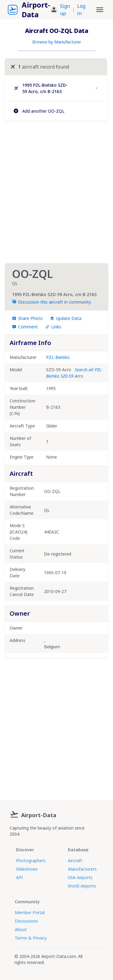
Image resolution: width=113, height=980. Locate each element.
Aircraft (75, 861)
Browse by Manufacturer (57, 42)
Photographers (31, 861)
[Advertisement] (56, 192)
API (19, 877)
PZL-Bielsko (58, 357)
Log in (81, 10)
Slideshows (27, 869)
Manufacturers (82, 869)
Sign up (65, 10)
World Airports (82, 886)
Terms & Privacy (31, 938)
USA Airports (80, 877)
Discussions (26, 921)
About (21, 929)
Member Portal (30, 912)
